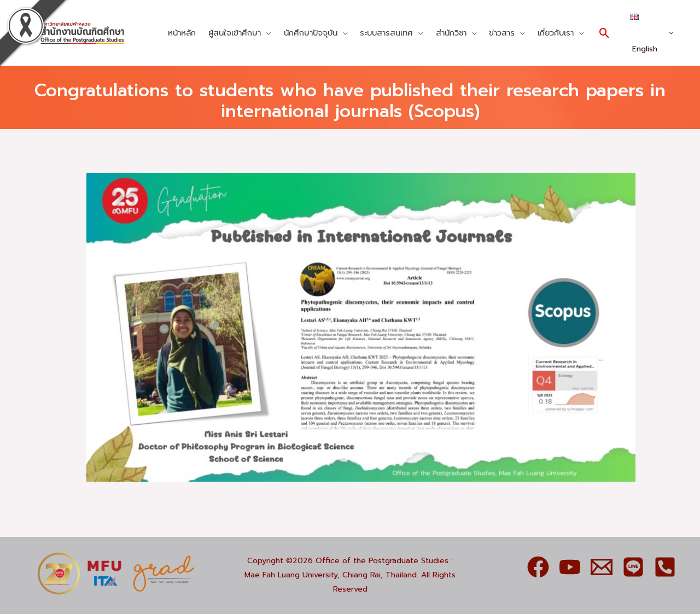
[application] (266, 33)
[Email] (602, 567)
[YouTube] (570, 567)
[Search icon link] (605, 33)
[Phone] (665, 567)
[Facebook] (538, 567)
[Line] (633, 567)
